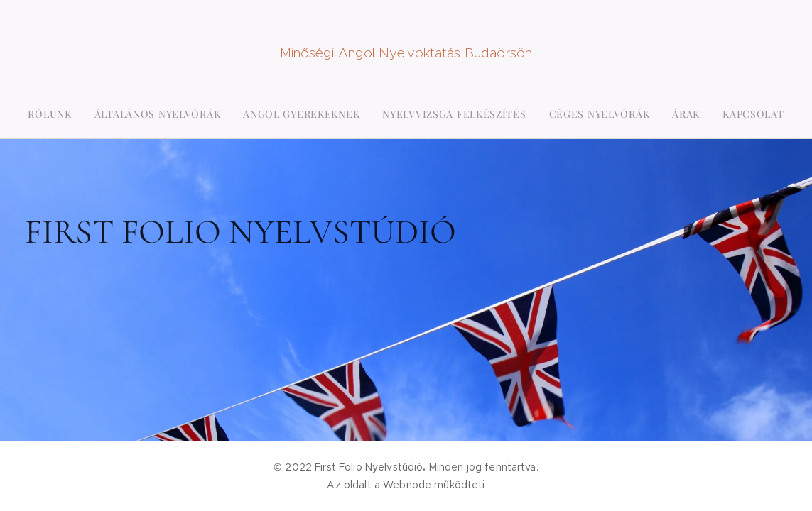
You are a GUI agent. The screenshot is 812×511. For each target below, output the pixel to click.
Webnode (407, 485)
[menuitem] (344, 114)
